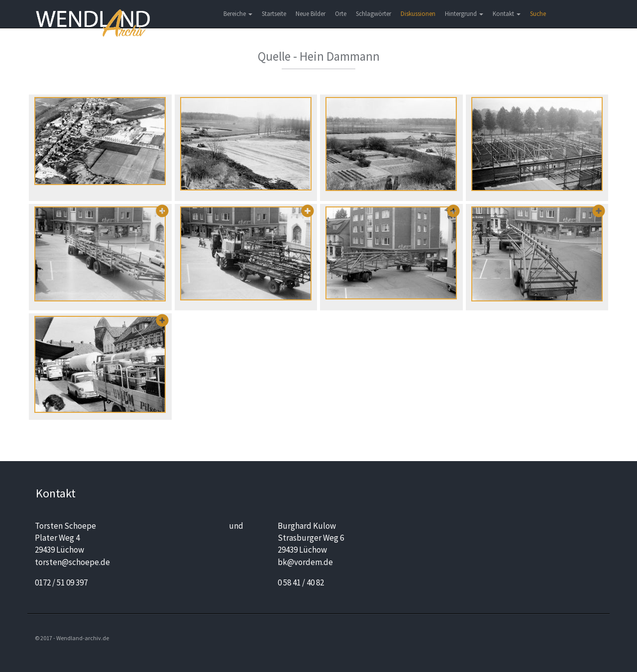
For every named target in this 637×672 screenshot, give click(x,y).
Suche (538, 14)
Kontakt (507, 14)
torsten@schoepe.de (72, 562)
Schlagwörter (373, 14)
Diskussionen (418, 14)
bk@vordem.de (305, 562)
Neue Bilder (311, 14)
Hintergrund (464, 14)
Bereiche (238, 14)
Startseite (274, 14)
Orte (341, 14)
